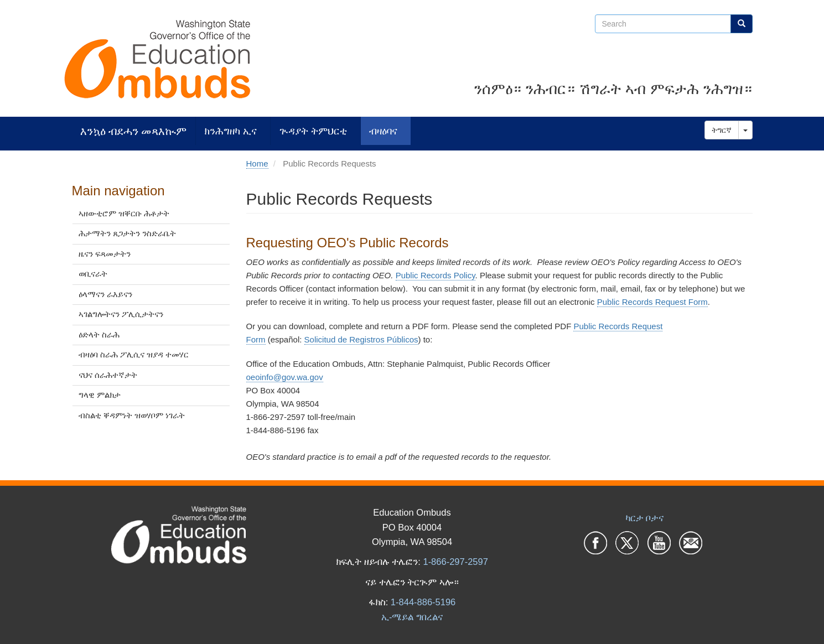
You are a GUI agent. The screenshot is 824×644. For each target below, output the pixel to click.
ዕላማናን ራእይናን (105, 294)
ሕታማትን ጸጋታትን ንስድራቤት (127, 233)
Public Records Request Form (652, 302)
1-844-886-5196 (423, 602)
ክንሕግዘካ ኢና (230, 131)
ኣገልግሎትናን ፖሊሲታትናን (121, 314)
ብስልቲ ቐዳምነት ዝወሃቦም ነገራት (132, 415)
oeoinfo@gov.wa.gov (285, 377)
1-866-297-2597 (455, 562)
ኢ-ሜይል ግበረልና (412, 617)
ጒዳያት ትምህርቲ (313, 131)
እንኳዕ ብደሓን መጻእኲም (133, 131)
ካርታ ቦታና (645, 518)
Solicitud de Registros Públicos (361, 339)
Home (257, 163)
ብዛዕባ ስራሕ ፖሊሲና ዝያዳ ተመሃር (134, 354)
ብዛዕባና (383, 131)
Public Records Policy (436, 275)
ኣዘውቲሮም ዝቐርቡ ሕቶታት (124, 213)
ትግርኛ (722, 130)
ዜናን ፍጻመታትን (105, 254)
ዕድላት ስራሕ (99, 334)
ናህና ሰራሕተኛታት (108, 375)
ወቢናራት (93, 274)
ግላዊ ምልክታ (100, 395)
